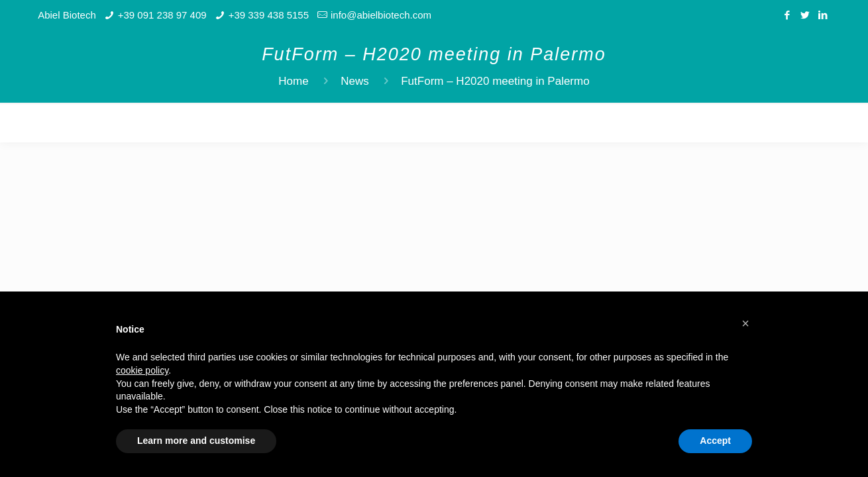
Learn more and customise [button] (196, 441)
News (355, 81)
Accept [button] (715, 441)
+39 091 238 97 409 (162, 15)
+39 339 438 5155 (269, 15)
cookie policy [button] (142, 370)
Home (293, 81)
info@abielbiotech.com (381, 15)
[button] (745, 323)
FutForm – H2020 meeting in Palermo (495, 81)
